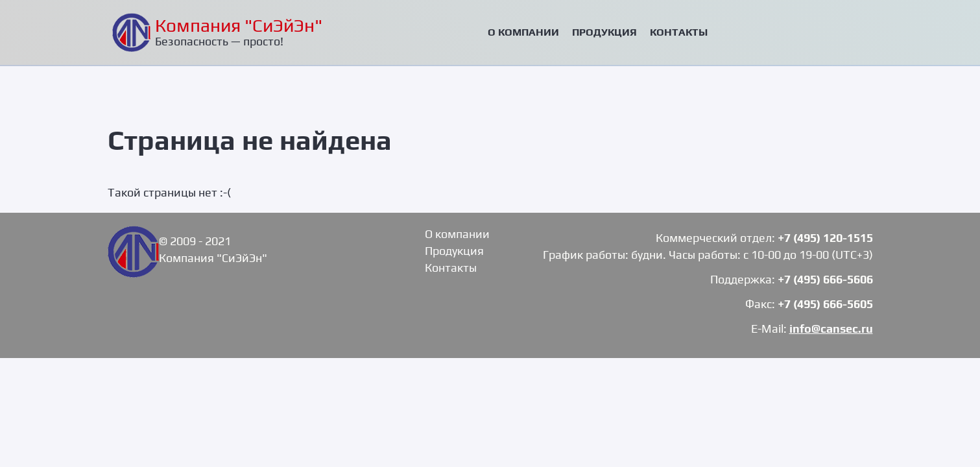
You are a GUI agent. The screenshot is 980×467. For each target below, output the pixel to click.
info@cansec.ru (831, 329)
